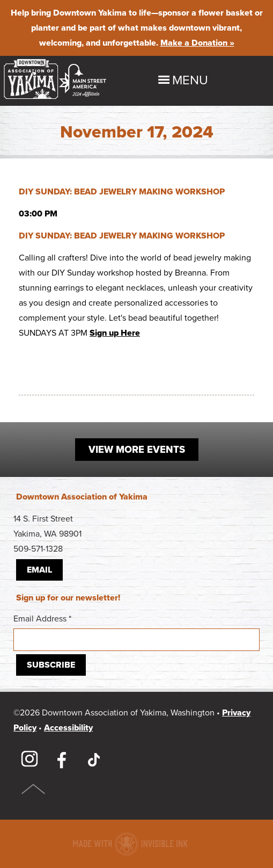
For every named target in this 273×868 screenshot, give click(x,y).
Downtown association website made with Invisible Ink (130, 844)
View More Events (137, 450)
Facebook (62, 759)
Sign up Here (115, 333)
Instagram (29, 759)
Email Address (136, 632)
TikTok (94, 759)
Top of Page (34, 789)
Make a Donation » (197, 43)
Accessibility (68, 728)
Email (39, 570)
